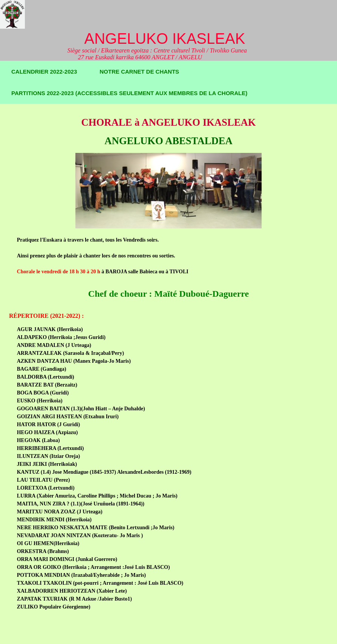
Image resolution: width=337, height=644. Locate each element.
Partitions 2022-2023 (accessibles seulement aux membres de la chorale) (129, 93)
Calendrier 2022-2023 (44, 72)
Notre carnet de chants (139, 72)
